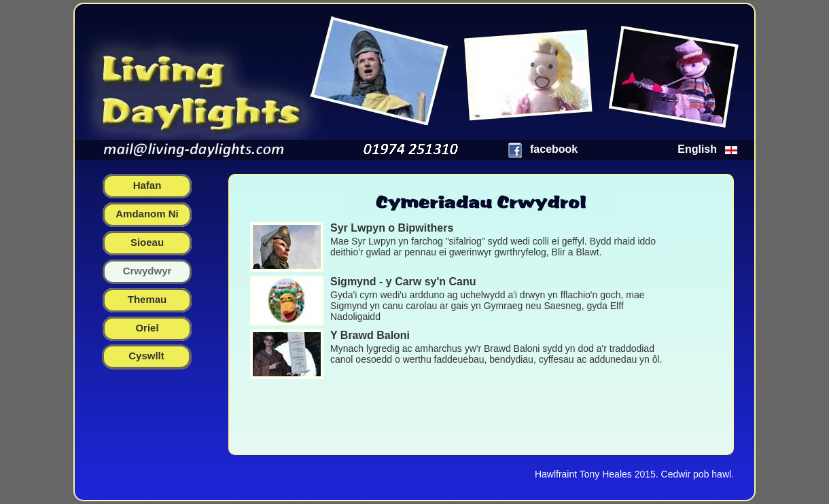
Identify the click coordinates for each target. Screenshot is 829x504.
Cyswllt (146, 356)
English (697, 149)
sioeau (147, 242)
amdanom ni (147, 214)
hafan (147, 185)
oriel (147, 328)
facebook (554, 149)
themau (147, 299)
